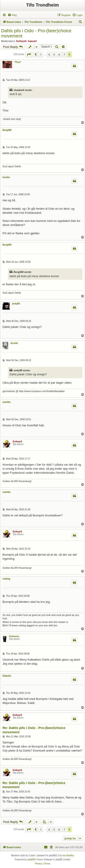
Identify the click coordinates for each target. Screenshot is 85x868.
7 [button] (64, 54)
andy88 (16, 304)
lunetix (6, 177)
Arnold (14, 343)
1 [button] (41, 54)
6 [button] (59, 54)
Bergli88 (7, 130)
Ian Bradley (68, 855)
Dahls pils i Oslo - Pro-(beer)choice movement (36, 33)
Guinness (14, 636)
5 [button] (54, 54)
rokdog (6, 579)
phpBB (31, 860)
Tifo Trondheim (42, 5)
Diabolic (7, 676)
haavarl (32, 41)
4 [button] (49, 54)
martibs (7, 402)
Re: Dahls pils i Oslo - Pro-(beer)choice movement (34, 730)
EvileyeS (21, 41)
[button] (29, 54)
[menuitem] (12, 15)
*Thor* (18, 62)
